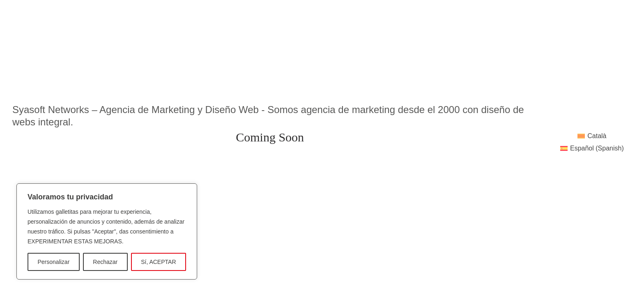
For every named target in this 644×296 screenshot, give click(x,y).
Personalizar (53, 262)
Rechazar (105, 262)
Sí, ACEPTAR (158, 262)
